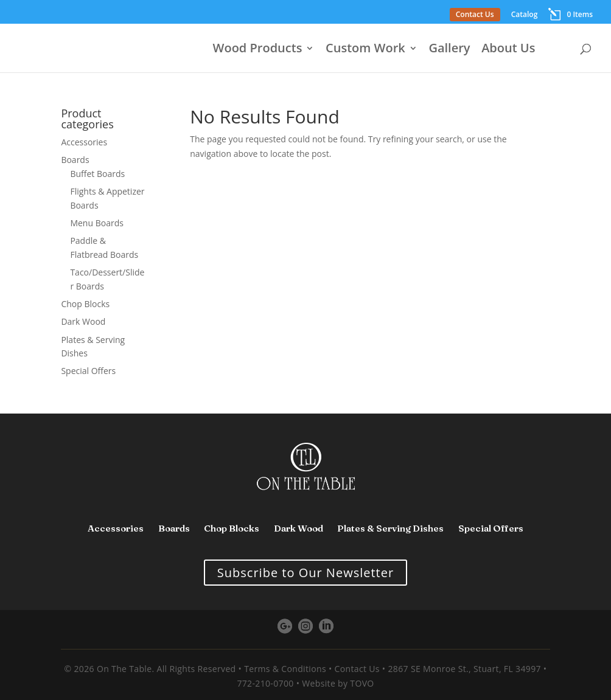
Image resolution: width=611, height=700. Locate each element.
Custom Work (365, 50)
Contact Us (475, 14)
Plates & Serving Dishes (390, 528)
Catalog (525, 15)
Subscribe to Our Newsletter (305, 573)
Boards (75, 160)
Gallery (449, 50)
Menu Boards (96, 223)
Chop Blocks (85, 304)
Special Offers (88, 371)
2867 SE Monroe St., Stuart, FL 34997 (464, 669)
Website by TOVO (338, 683)
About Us (508, 50)
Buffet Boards (97, 174)
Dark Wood (83, 321)
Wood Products (258, 50)
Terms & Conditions (285, 669)
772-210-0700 (265, 683)
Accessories (84, 142)
